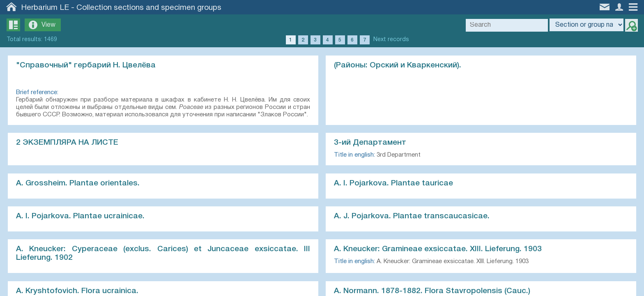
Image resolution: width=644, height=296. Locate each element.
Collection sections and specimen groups (149, 8)
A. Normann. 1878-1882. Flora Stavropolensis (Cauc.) (432, 292)
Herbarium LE (45, 8)
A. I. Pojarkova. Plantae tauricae (394, 184)
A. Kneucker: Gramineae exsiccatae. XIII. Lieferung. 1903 (438, 250)
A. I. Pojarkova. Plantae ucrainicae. (81, 217)
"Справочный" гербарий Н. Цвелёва (86, 65)
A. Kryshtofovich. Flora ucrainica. (78, 292)
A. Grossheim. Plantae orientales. (78, 184)
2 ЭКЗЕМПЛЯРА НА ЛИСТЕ (68, 143)
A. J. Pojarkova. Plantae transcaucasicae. (412, 217)
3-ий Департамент (370, 143)
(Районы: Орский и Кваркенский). (398, 65)
